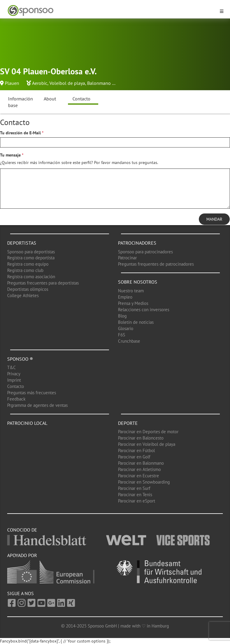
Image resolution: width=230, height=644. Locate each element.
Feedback (16, 399)
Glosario (126, 328)
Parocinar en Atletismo (139, 469)
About (50, 99)
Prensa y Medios (133, 303)
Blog (122, 316)
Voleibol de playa (67, 83)
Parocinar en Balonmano (141, 463)
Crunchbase (129, 341)
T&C (12, 367)
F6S (122, 335)
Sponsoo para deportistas (31, 252)
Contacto (81, 99)
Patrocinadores (137, 243)
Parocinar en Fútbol (136, 450)
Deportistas (22, 243)
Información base (21, 102)
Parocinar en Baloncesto (141, 438)
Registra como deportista (31, 258)
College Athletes (23, 295)
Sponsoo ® (20, 359)
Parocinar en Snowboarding (144, 482)
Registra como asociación (31, 277)
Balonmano (99, 83)
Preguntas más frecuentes (32, 393)
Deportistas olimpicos (28, 289)
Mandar (214, 219)
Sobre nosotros (138, 282)
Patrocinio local (27, 423)
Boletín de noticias (136, 322)
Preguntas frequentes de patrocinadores (156, 264)
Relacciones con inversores (144, 310)
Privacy (14, 374)
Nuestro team (131, 291)
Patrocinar (127, 258)
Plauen (12, 83)
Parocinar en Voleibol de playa (147, 444)
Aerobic (40, 83)
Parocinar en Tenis (135, 495)
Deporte (128, 423)
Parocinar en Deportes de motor (148, 432)
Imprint (14, 380)
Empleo (125, 297)
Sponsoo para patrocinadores (145, 252)
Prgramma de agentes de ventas (37, 405)
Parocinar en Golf (134, 457)
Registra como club (25, 270)
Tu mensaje (10, 155)
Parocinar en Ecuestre (139, 476)
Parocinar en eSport (137, 501)
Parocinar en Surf (134, 488)
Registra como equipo (28, 264)
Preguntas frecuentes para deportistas (43, 283)
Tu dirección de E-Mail (20, 133)
